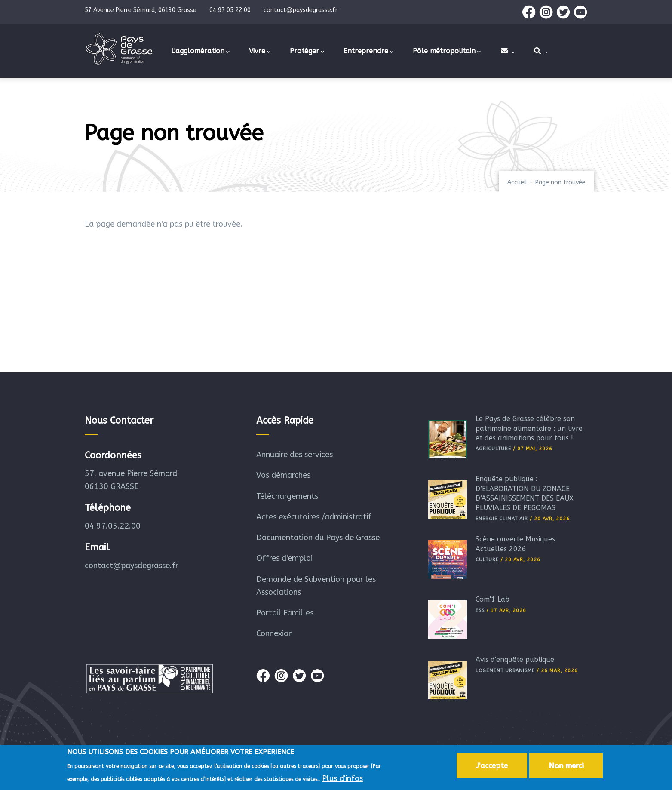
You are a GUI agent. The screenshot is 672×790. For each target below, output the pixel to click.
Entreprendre (368, 52)
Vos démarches (283, 475)
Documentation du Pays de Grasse (318, 538)
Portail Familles (285, 613)
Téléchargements (287, 496)
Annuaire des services (295, 455)
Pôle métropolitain (447, 52)
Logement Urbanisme (505, 671)
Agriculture (493, 449)
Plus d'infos (342, 780)
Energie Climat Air (502, 519)
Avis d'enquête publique (515, 659)
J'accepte (492, 767)
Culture (487, 560)
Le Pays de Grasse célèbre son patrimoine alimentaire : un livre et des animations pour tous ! (529, 428)
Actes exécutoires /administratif (314, 517)
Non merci (566, 767)
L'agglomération (200, 52)
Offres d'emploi (284, 558)
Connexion (275, 633)
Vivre (260, 52)
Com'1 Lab (492, 599)
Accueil (517, 183)
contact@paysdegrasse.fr (132, 566)
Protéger (307, 52)
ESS (480, 610)
